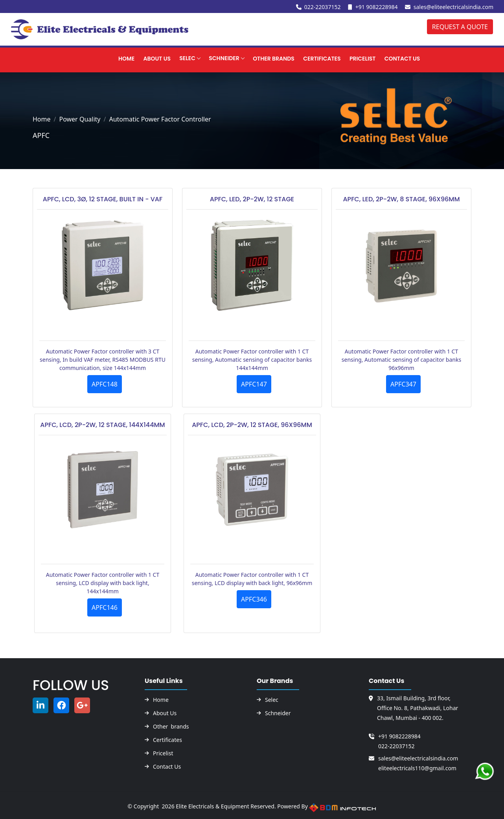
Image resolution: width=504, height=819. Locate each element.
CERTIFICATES (313, 58)
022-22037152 (323, 7)
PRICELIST (355, 58)
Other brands (171, 727)
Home (110, 58)
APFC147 (254, 384)
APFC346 (254, 599)
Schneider (278, 713)
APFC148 (105, 384)
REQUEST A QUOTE (460, 27)
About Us (142, 58)
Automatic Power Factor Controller (160, 119)
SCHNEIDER (212, 58)
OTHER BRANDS (263, 58)
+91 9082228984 (377, 7)
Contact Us (167, 767)
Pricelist (163, 753)
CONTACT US (396, 58)
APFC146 (105, 607)
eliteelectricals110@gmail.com (417, 768)
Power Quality (80, 119)
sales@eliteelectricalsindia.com (453, 7)
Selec (174, 58)
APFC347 (403, 384)
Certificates (167, 740)
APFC (41, 135)
